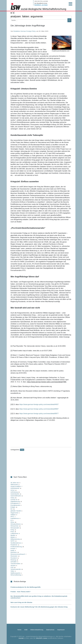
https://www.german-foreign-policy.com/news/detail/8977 (39, 414)
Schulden (14, 562)
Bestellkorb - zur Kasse (41, 5)
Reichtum (14, 552)
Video (12, 571)
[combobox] (21, 20)
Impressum (61, 630)
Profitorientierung (16, 547)
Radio (13, 550)
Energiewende (15, 505)
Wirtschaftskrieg (16, 575)
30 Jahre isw (15, 483)
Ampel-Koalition (16, 486)
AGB (26, 630)
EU (12, 509)
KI (11, 520)
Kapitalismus (15, 518)
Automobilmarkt (16, 496)
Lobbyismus (15, 533)
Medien (13, 535)
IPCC (12, 516)
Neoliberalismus (16, 543)
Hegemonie (14, 513)
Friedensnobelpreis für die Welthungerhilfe (26, 587)
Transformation (16, 564)
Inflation (13, 515)
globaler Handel (16, 511)
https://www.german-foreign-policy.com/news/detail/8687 (39, 409)
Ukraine (13, 565)
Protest (13, 548)
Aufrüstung (14, 492)
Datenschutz (50, 630)
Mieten (13, 537)
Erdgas (13, 507)
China (13, 498)
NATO (13, 541)
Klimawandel (15, 528)
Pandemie (14, 545)
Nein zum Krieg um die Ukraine (21, 602)
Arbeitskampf (15, 488)
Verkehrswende (16, 569)
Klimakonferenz (16, 524)
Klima (12, 522)
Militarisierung (15, 539)
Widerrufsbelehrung (37, 630)
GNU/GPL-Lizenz (42, 638)
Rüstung (13, 560)
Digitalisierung (15, 501)
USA (12, 567)
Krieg (22, 450)
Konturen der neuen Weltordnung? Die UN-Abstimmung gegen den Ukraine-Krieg (39, 607)
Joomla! (21, 638)
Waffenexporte (15, 573)
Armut (13, 490)
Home (19, 630)
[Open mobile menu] (71, 4)
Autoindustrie (15, 494)
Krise (12, 532)
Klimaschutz (15, 526)
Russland (14, 558)
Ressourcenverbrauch (18, 554)
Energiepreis (15, 503)
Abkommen (14, 484)
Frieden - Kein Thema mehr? (21, 592)
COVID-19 (14, 500)
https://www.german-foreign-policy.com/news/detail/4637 (39, 404)
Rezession (14, 556)
